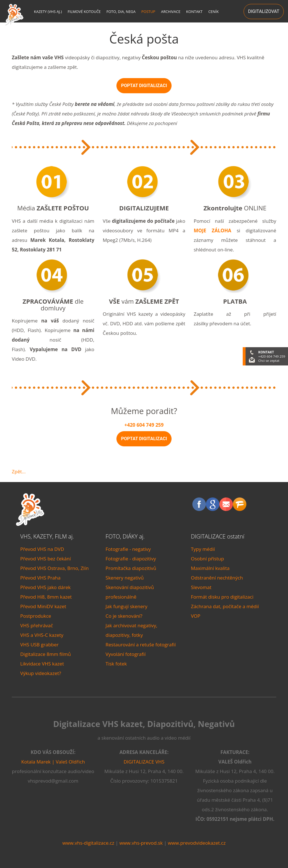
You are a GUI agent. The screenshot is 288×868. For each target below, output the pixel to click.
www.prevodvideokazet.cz (197, 843)
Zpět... (19, 472)
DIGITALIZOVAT (264, 11)
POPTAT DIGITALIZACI (144, 86)
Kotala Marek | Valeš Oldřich (53, 762)
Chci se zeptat (269, 361)
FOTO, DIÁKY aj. (125, 536)
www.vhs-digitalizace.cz (88, 843)
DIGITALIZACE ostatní (218, 536)
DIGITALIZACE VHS (144, 762)
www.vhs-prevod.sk (141, 843)
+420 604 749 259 (144, 425)
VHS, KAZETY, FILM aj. (47, 536)
